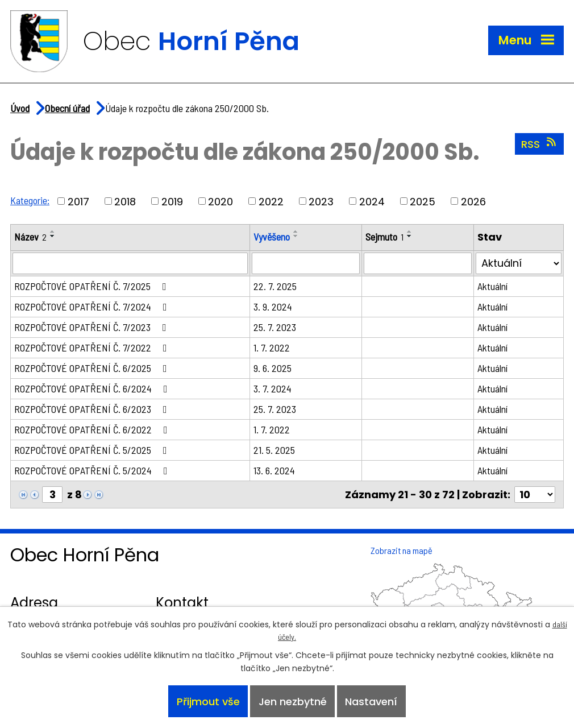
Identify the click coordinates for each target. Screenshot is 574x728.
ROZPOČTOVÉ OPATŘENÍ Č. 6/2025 (93, 368)
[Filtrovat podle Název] (130, 263)
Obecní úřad (67, 108)
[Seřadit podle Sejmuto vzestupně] (410, 231)
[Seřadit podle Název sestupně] (53, 236)
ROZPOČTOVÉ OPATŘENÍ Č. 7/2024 (93, 307)
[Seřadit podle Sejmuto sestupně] (410, 236)
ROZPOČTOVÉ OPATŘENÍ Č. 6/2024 (93, 388)
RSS (540, 144)
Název (30, 237)
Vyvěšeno (272, 237)
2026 (473, 201)
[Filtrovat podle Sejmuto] (418, 263)
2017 (78, 201)
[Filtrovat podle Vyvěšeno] (306, 263)
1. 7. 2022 (272, 348)
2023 (321, 201)
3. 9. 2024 (273, 307)
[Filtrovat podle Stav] (519, 263)
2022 (271, 201)
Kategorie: (30, 200)
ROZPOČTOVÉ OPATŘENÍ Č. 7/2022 (93, 348)
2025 (423, 201)
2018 (125, 201)
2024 (372, 201)
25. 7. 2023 (275, 327)
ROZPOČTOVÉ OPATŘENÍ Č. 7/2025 (93, 286)
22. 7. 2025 (275, 286)
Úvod (20, 108)
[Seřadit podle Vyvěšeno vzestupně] (296, 231)
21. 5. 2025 (274, 450)
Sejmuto (384, 237)
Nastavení (371, 702)
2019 (172, 201)
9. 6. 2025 (273, 368)
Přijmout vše (208, 702)
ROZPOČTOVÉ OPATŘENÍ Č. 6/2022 (93, 429)
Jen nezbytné (293, 702)
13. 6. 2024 (274, 470)
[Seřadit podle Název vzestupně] (53, 231)
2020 (221, 201)
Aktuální (492, 286)
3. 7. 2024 (273, 388)
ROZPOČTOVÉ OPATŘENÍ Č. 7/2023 (93, 327)
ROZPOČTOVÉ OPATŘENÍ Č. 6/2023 (93, 409)
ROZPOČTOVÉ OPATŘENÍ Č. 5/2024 (93, 470)
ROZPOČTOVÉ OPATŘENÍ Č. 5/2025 (93, 450)
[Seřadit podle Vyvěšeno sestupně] (296, 236)
